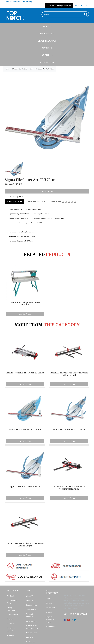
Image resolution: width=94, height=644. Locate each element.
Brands (47, 26)
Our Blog (30, 637)
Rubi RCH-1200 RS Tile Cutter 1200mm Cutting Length (25, 545)
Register (49, 603)
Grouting (10, 619)
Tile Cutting (11, 596)
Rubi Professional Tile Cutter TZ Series (25, 373)
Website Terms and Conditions (32, 627)
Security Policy (32, 633)
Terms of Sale (31, 610)
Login (48, 599)
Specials (47, 48)
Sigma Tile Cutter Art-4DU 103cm (69, 430)
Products (46, 34)
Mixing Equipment (11, 609)
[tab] (15, 202)
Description (15, 202)
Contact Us (81, 5)
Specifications (37, 202)
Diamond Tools (12, 615)
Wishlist (49, 612)
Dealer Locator (47, 41)
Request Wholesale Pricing (50, 619)
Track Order (50, 626)
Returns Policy (32, 605)
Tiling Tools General (11, 629)
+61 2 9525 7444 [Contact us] (76, 614)
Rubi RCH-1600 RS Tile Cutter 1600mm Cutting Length (69, 374)
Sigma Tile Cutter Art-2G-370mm (25, 430)
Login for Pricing (47, 191)
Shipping (30, 600)
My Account (50, 608)
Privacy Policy (31, 621)
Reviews (64, 202)
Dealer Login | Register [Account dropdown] (59, 5)
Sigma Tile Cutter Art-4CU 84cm (25, 487)
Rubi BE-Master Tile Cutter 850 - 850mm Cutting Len (69, 488)
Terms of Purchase (30, 615)
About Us (47, 55)
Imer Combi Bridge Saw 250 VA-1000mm (25, 304)
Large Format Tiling (12, 602)
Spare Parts (11, 624)
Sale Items (11, 635)
